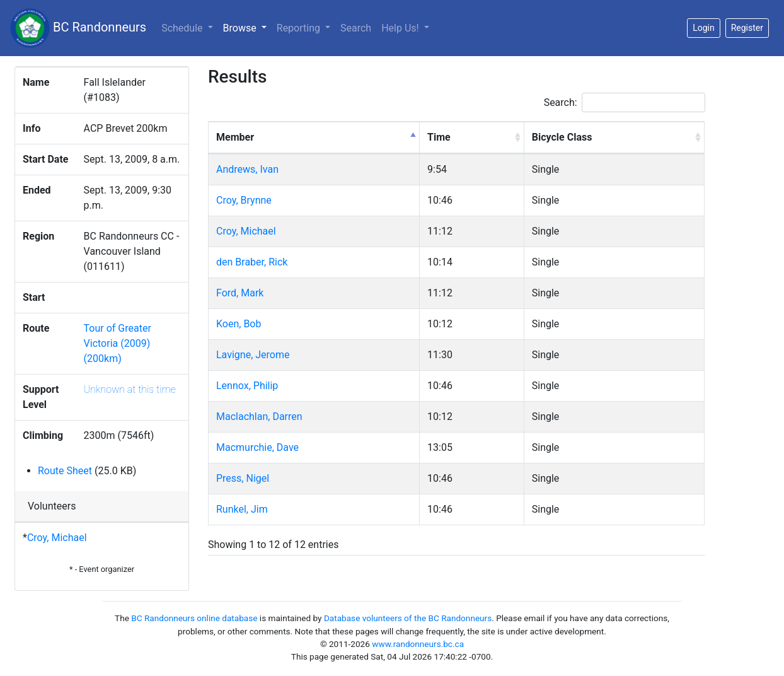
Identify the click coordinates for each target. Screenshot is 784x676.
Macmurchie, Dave (257, 447)
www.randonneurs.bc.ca (418, 644)
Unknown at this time (130, 389)
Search (356, 28)
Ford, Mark (240, 293)
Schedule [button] (183, 28)
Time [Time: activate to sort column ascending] (439, 137)
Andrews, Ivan (247, 169)
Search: (625, 102)
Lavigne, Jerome (253, 355)
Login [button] (704, 28)
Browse (247, 27)
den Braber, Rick (252, 262)
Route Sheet (65, 471)
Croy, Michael (57, 538)
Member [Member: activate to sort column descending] (235, 137)
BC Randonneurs (78, 28)
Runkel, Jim (242, 509)
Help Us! (401, 28)
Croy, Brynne (244, 200)
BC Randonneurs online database (194, 618)
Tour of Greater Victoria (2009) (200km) (118, 343)
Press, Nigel (243, 478)
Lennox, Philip (247, 386)
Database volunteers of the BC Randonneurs (408, 618)
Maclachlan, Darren (259, 417)
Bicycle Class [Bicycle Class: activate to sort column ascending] (562, 137)
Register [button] (747, 28)
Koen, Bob (239, 324)
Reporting (300, 28)
